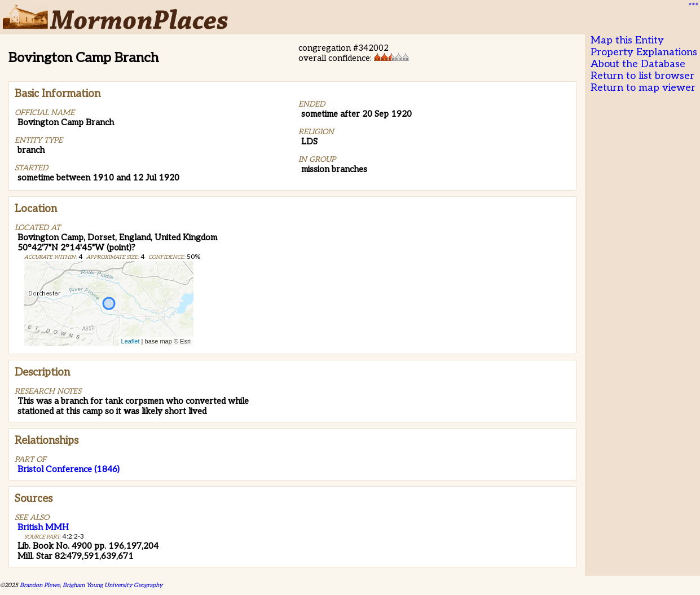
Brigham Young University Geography (113, 585)
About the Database (638, 64)
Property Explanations (644, 52)
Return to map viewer (643, 88)
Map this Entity (627, 40)
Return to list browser (642, 76)
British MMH (43, 527)
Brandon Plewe (40, 585)
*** (692, 6)
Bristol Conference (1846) (69, 469)
